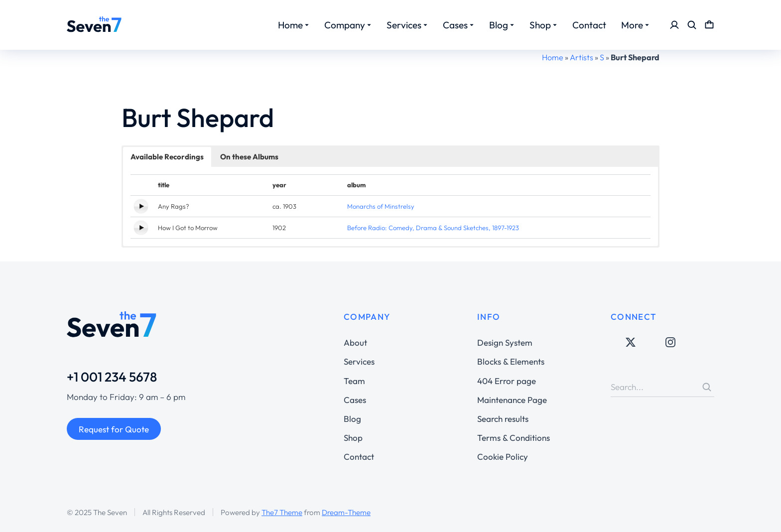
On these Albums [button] (249, 157)
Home (553, 57)
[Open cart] (709, 25)
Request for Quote (114, 429)
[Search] (707, 387)
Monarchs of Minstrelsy (381, 206)
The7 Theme (282, 512)
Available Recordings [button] (167, 157)
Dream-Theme (346, 512)
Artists (582, 57)
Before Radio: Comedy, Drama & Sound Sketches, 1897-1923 (433, 228)
